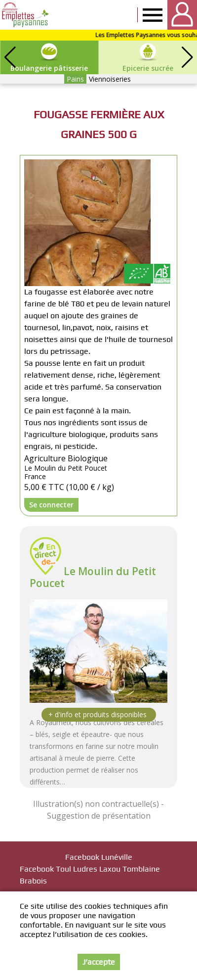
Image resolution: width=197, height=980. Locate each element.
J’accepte (99, 962)
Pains (75, 79)
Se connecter (51, 505)
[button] (187, 57)
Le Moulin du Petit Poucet (93, 577)
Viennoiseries (110, 79)
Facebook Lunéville (99, 857)
